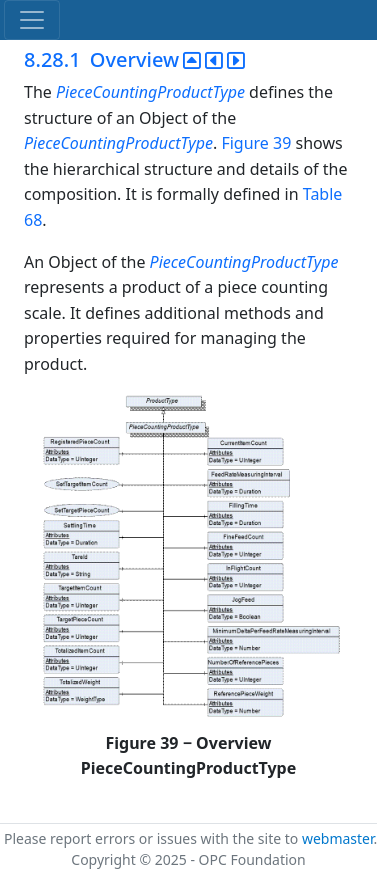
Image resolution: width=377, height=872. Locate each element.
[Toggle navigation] (32, 20)
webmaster (338, 838)
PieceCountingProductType (150, 92)
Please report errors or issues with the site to (153, 838)
